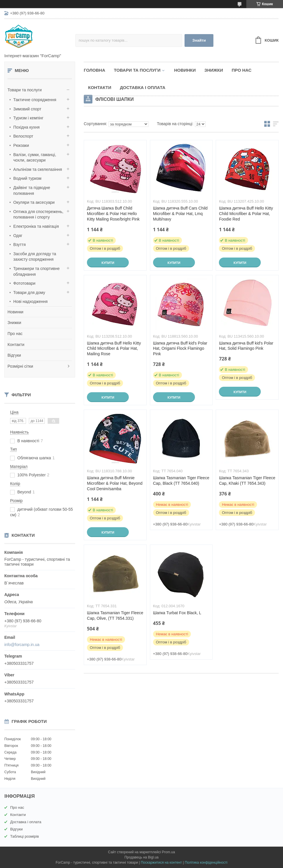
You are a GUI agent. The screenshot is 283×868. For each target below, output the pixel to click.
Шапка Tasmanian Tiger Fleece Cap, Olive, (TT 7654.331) (115, 616)
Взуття (19, 245)
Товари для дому (29, 293)
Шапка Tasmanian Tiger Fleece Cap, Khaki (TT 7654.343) (247, 481)
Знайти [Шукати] (199, 40)
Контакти (16, 345)
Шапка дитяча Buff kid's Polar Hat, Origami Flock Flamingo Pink (180, 349)
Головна (94, 70)
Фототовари (24, 283)
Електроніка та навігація (36, 226)
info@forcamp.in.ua (22, 645)
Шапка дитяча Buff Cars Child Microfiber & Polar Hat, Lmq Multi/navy (180, 214)
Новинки (15, 312)
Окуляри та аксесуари (34, 202)
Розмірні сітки (20, 366)
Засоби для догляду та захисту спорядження (35, 257)
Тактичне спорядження (35, 100)
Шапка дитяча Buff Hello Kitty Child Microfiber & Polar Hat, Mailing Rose (114, 349)
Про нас (15, 334)
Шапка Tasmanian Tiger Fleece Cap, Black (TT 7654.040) (181, 481)
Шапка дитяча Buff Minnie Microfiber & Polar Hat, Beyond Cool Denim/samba (115, 483)
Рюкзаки (21, 145)
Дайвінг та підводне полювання (32, 190)
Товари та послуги (25, 90)
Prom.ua (169, 852)
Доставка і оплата (143, 87)
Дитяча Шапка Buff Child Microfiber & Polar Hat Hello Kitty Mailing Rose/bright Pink (113, 214)
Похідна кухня (26, 127)
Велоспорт (23, 136)
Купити (108, 263)
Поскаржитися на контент (161, 863)
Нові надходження (30, 301)
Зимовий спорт (27, 109)
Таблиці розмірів (24, 836)
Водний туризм (27, 178)
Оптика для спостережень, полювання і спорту (38, 214)
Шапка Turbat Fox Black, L (177, 613)
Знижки (14, 323)
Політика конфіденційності (206, 863)
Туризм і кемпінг (28, 118)
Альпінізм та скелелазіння (38, 169)
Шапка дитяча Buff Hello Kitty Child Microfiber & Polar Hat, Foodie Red (246, 214)
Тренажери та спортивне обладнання (36, 271)
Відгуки (14, 355)
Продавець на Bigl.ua (141, 857)
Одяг (18, 236)
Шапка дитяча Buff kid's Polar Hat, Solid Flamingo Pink (246, 346)
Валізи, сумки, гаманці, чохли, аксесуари (35, 158)
